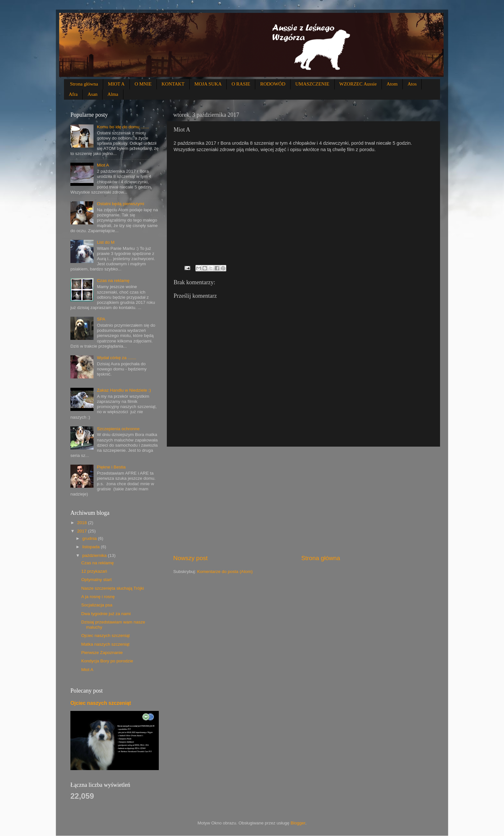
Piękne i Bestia (111, 467)
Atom (392, 84)
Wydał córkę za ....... (116, 358)
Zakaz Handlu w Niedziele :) (124, 390)
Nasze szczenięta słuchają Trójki (113, 588)
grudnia (90, 538)
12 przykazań (94, 571)
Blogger (298, 823)
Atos (412, 84)
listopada (92, 547)
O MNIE (143, 84)
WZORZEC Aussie (358, 84)
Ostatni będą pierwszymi (120, 204)
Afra (73, 94)
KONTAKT (173, 84)
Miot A (103, 165)
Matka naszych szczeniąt (105, 644)
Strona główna (84, 84)
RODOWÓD (273, 84)
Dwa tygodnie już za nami (106, 614)
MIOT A (116, 84)
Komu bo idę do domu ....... (123, 127)
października (95, 555)
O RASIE (241, 84)
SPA (101, 319)
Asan (92, 94)
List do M (106, 242)
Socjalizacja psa (97, 605)
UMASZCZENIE (312, 84)
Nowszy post (190, 558)
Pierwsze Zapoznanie (102, 653)
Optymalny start (97, 580)
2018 (83, 523)
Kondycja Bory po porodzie (107, 661)
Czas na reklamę (113, 281)
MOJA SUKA (208, 84)
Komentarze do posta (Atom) (225, 572)
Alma (113, 94)
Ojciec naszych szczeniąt (106, 636)
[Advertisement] (303, 500)
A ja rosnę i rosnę (98, 597)
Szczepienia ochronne (118, 429)
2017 (83, 531)
